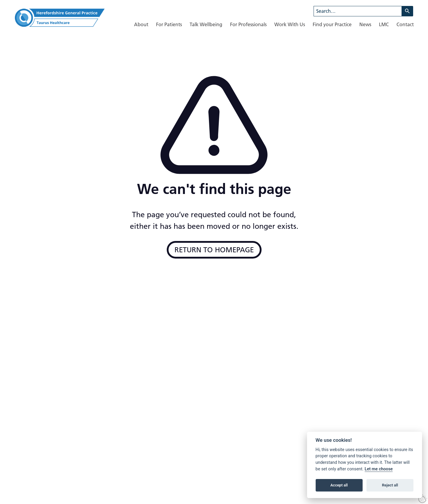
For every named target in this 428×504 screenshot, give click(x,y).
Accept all (339, 485)
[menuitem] (141, 25)
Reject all (390, 485)
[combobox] (358, 11)
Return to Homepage (214, 250)
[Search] (407, 11)
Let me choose (379, 469)
